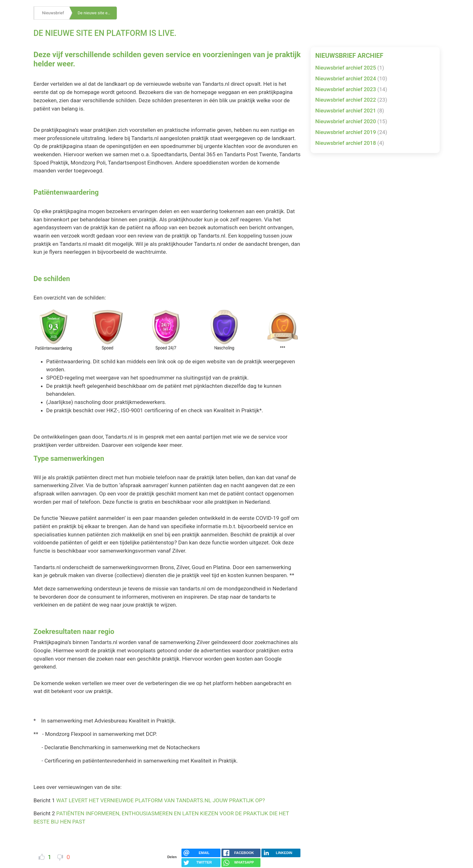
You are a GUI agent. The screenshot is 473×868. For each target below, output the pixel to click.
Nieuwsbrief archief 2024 (351, 78)
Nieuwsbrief (53, 13)
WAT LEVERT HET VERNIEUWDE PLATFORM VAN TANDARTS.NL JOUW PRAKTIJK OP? (161, 800)
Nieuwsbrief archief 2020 (351, 121)
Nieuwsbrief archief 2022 (351, 100)
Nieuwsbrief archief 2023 (351, 89)
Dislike (60, 857)
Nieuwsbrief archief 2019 (351, 132)
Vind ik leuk (42, 857)
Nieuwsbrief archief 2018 (350, 143)
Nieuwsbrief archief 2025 (350, 68)
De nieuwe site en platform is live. (97, 13)
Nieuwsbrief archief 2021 (350, 111)
